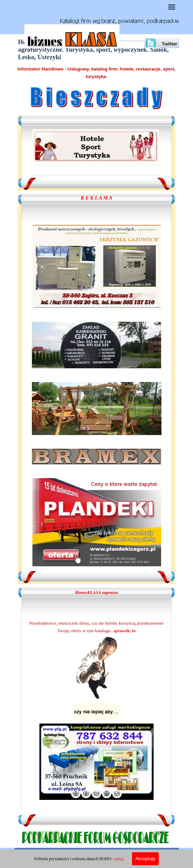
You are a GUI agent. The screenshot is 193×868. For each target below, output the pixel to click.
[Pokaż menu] (172, 7)
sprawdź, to (124, 631)
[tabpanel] (97, 73)
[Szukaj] (133, 47)
